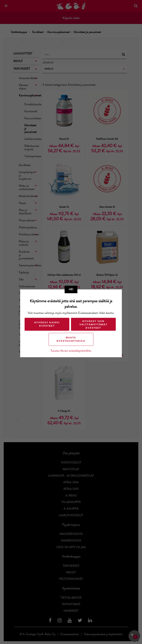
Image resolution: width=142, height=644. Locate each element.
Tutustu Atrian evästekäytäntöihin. (71, 351)
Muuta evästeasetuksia (71, 339)
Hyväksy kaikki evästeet (47, 324)
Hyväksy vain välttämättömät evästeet (93, 324)
